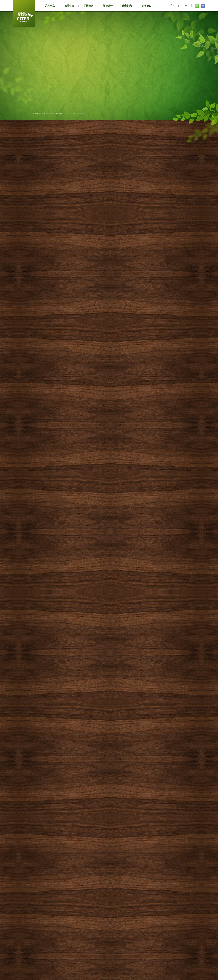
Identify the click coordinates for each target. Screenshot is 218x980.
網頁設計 (81, 113)
